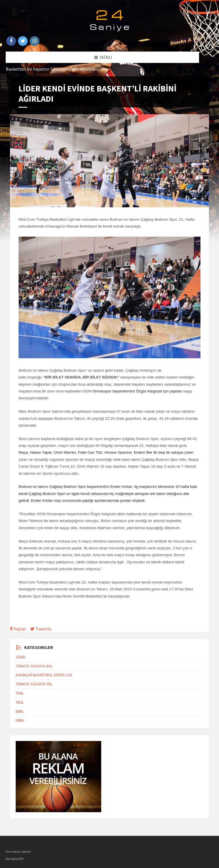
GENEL (21, 657)
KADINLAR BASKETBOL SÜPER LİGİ (44, 675)
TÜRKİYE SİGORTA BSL (34, 666)
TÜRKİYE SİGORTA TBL (34, 684)
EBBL (20, 711)
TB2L (20, 702)
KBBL (20, 720)
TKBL (20, 693)
